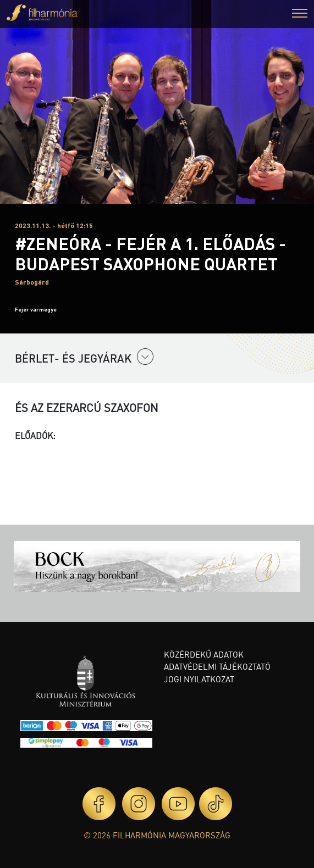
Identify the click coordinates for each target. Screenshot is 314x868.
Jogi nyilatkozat (199, 679)
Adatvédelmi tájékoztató (217, 666)
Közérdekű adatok (204, 654)
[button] (300, 15)
